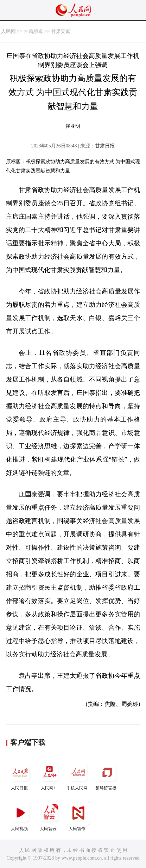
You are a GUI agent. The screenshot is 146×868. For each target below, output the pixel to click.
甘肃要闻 (61, 31)
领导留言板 (107, 775)
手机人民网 (78, 775)
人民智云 (49, 816)
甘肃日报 (105, 146)
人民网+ (49, 775)
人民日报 (20, 775)
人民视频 (20, 816)
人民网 (8, 31)
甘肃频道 (33, 31)
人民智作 (78, 816)
